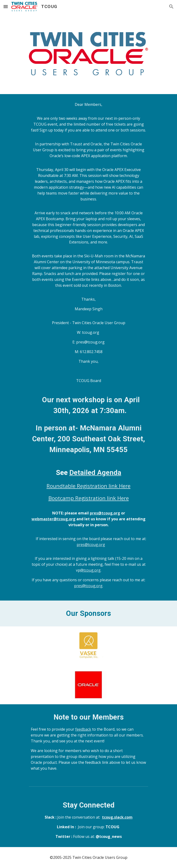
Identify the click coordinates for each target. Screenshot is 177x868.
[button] (6, 6)
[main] (88, 347)
